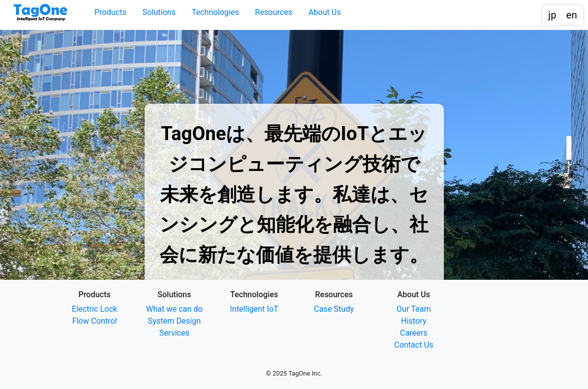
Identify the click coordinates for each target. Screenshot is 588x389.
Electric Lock (95, 309)
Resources (274, 12)
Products (110, 12)
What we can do (174, 309)
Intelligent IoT (254, 309)
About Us (324, 12)
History (414, 321)
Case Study (334, 309)
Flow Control (95, 321)
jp (552, 15)
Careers (414, 333)
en (572, 15)
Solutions (159, 12)
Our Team (414, 309)
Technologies (215, 12)
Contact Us (414, 345)
